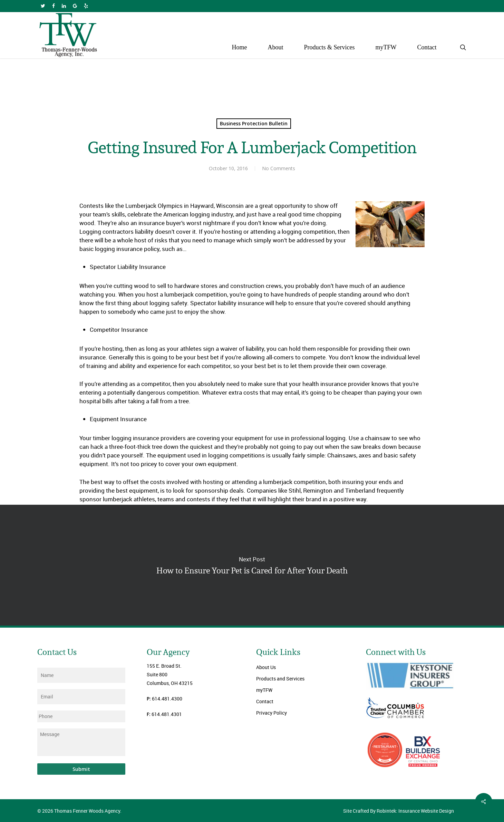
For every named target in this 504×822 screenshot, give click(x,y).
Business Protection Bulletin (254, 123)
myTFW (264, 690)
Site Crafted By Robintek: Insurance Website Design (399, 811)
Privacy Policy (272, 713)
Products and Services (280, 679)
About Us (266, 667)
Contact (265, 701)
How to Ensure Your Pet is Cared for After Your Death (252, 565)
